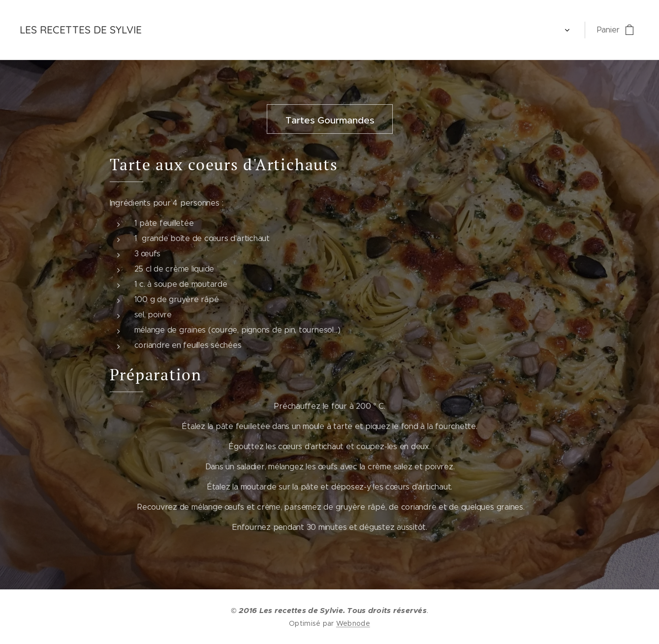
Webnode (353, 623)
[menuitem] (171, 30)
